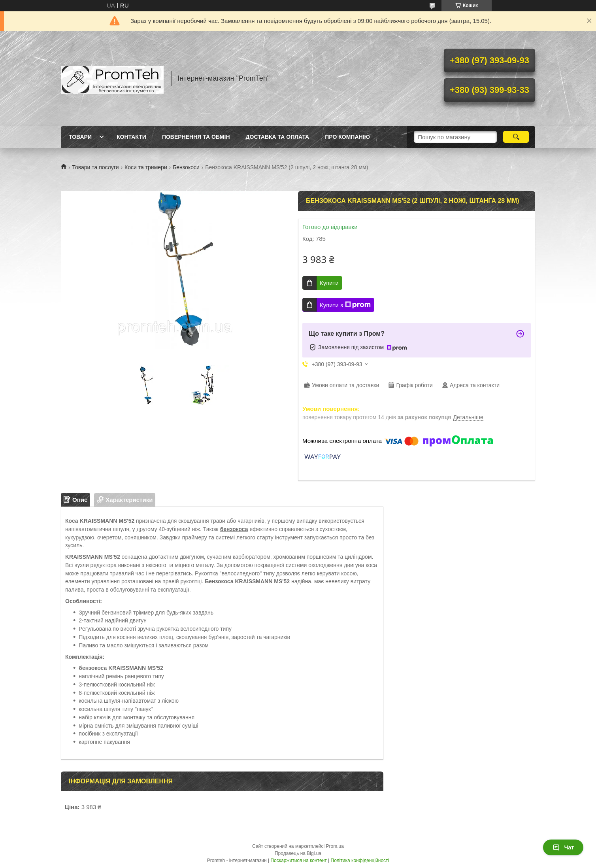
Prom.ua (335, 846)
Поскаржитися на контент (298, 860)
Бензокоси (186, 167)
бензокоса (234, 529)
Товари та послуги (95, 167)
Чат (563, 847)
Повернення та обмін (196, 137)
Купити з (345, 305)
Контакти (131, 137)
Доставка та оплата (278, 137)
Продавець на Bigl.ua (298, 853)
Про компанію (347, 137)
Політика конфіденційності (360, 860)
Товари (80, 137)
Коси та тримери (146, 167)
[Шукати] (516, 137)
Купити (329, 283)
